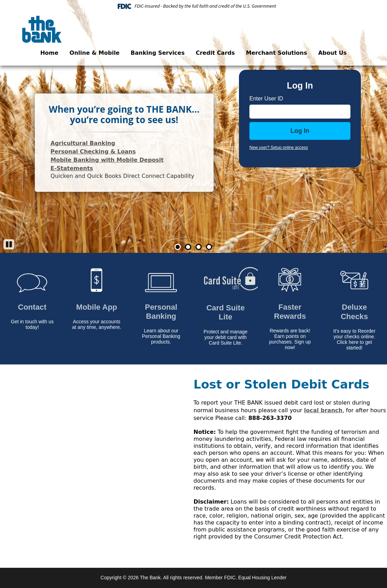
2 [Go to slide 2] (188, 247)
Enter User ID (266, 99)
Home (49, 53)
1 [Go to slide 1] (178, 247)
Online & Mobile (95, 53)
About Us (332, 53)
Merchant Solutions (276, 53)
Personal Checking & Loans (93, 152)
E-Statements (72, 168)
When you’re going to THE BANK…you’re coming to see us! (124, 114)
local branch (323, 410)
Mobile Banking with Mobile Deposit (107, 160)
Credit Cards (215, 53)
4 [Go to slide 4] (209, 247)
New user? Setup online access (279, 148)
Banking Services (158, 53)
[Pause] (9, 244)
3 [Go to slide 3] (199, 247)
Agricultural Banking (83, 143)
